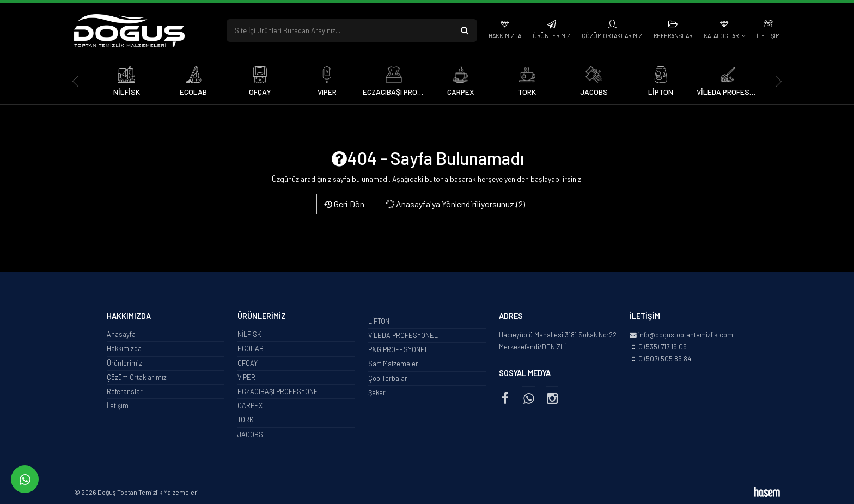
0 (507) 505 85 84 (665, 359)
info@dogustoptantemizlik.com (686, 335)
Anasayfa (121, 334)
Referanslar (673, 36)
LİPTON (379, 321)
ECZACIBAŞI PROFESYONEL (280, 391)
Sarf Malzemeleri (394, 364)
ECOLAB (251, 348)
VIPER (246, 377)
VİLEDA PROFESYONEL (403, 335)
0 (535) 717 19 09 (663, 347)
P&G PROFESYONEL (398, 349)
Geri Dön (344, 204)
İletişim (768, 36)
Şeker (377, 392)
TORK (246, 420)
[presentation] (75, 81)
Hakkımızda (505, 36)
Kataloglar (722, 36)
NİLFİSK (249, 334)
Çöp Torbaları (389, 378)
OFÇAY (248, 363)
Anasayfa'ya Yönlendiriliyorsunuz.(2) (455, 204)
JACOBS (250, 434)
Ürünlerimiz (551, 36)
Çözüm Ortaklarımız (612, 36)
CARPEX (250, 405)
